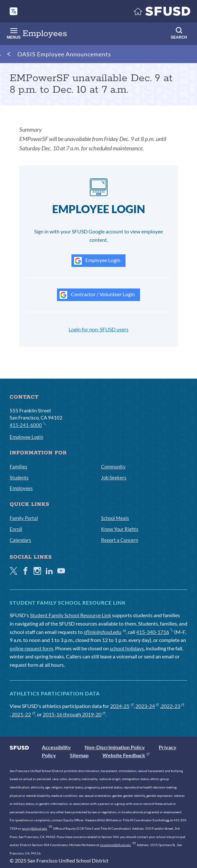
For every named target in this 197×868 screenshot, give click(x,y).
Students (19, 477)
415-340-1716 (155, 632)
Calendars (20, 540)
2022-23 (173, 706)
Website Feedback (126, 755)
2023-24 (147, 706)
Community (113, 467)
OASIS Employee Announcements (64, 54)
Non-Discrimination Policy (115, 747)
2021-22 (23, 714)
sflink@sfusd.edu (105, 632)
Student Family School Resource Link (70, 615)
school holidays (127, 648)
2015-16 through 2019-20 (74, 714)
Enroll (16, 529)
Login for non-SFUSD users (98, 329)
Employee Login (97, 261)
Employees (21, 488)
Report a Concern (120, 540)
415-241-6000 (28, 425)
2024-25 (122, 706)
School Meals (115, 518)
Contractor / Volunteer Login (97, 295)
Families (19, 467)
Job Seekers (114, 477)
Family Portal (24, 518)
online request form (31, 648)
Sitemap (79, 755)
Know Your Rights (120, 529)
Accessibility (56, 747)
